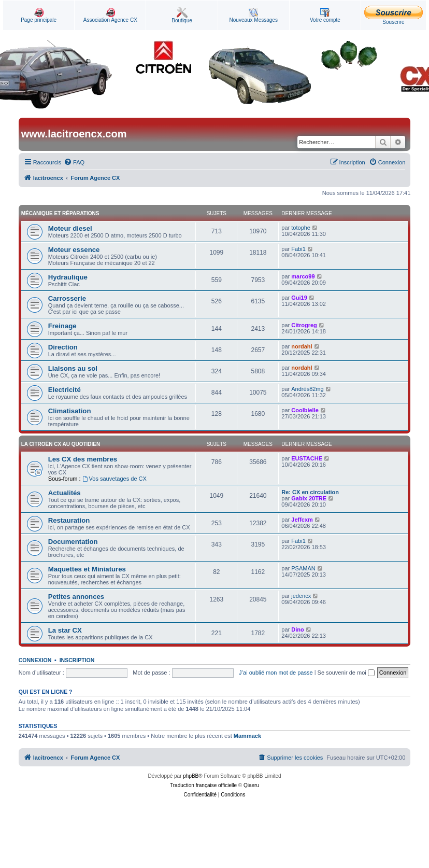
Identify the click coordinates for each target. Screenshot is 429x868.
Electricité (65, 390)
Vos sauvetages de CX (115, 479)
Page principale (39, 15)
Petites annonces (76, 597)
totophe (301, 228)
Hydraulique (68, 277)
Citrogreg (304, 325)
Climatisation (70, 411)
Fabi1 (298, 249)
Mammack (247, 736)
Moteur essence (74, 250)
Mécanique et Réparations (60, 213)
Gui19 (299, 298)
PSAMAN (303, 568)
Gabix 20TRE (309, 498)
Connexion (35, 660)
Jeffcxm (302, 520)
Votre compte (325, 15)
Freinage (62, 326)
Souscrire (394, 15)
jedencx (301, 596)
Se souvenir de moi (346, 673)
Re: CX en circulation (310, 492)
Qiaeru (251, 785)
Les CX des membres (83, 459)
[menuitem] (74, 162)
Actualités (65, 493)
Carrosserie (67, 298)
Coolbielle (305, 410)
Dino (297, 629)
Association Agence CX (110, 15)
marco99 (303, 276)
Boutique (182, 15)
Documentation (73, 542)
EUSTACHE (307, 458)
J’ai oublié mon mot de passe (276, 673)
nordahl (302, 346)
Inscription (77, 660)
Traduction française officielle (203, 785)
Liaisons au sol (73, 368)
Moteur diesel (70, 228)
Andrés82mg (307, 389)
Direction (63, 347)
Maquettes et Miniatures (87, 569)
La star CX (65, 630)
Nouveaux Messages (254, 15)
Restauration (69, 520)
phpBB (191, 776)
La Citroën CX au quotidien (61, 444)
